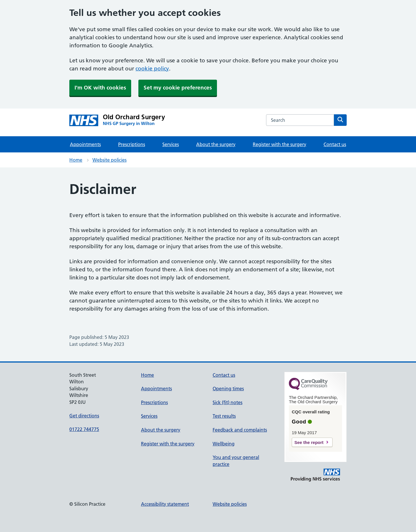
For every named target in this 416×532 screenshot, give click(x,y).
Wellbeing (224, 444)
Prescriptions (132, 144)
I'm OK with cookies (100, 88)
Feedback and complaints (240, 430)
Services (171, 144)
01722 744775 (84, 429)
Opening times (228, 389)
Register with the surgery (279, 144)
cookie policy (152, 69)
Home (76, 160)
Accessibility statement (165, 504)
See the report (309, 442)
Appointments (85, 144)
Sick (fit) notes (227, 402)
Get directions (84, 416)
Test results (224, 416)
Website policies (109, 160)
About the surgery (216, 144)
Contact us (335, 144)
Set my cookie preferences (178, 88)
